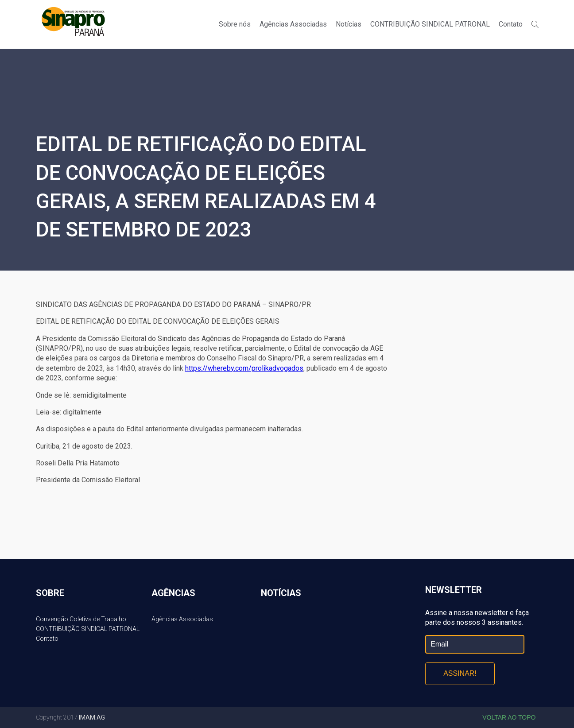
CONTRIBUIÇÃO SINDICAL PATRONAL (430, 24)
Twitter (540, 10)
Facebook (525, 10)
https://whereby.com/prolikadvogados (244, 368)
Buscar (535, 24)
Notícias (349, 24)
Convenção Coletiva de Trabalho (81, 619)
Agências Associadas (293, 24)
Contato (511, 24)
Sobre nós (235, 24)
